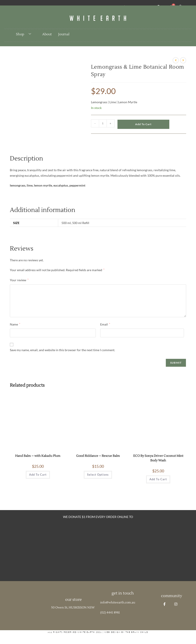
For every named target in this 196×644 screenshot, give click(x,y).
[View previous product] (176, 60)
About (47, 34)
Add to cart (143, 124)
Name (15, 324)
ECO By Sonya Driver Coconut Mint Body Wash (158, 458)
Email (105, 324)
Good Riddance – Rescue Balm (98, 456)
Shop (25, 34)
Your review (19, 280)
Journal (64, 34)
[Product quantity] (103, 123)
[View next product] (183, 60)
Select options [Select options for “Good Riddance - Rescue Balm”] (98, 475)
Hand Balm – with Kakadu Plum (38, 456)
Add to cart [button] (38, 475)
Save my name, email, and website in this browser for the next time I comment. (62, 350)
